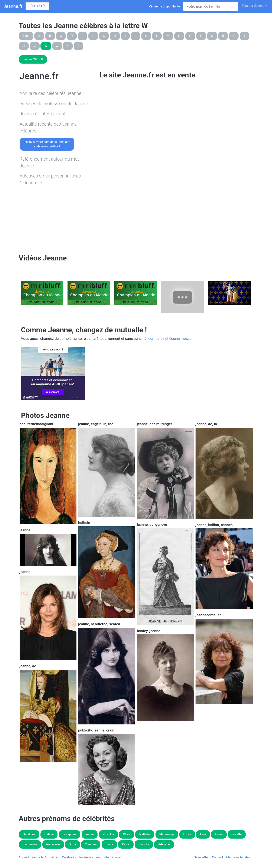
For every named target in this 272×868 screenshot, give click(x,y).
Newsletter (201, 857)
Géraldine (29, 834)
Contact (217, 857)
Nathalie (145, 834)
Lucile (187, 834)
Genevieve (53, 844)
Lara (203, 834)
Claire (109, 844)
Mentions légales (238, 857)
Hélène (49, 834)
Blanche (144, 844)
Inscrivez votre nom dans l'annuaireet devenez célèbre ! (47, 144)
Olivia (127, 834)
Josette (237, 834)
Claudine (91, 844)
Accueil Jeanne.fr (31, 857)
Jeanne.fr (13, 6)
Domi (72, 844)
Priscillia (108, 834)
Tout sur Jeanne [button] (253, 6)
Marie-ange (167, 834)
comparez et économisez (168, 339)
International (112, 857)
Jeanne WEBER (33, 59)
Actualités (52, 857)
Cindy (126, 844)
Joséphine (70, 834)
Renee (90, 834)
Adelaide (164, 844)
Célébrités (37, 6)
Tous (26, 36)
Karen (219, 834)
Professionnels (90, 857)
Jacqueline (30, 844)
